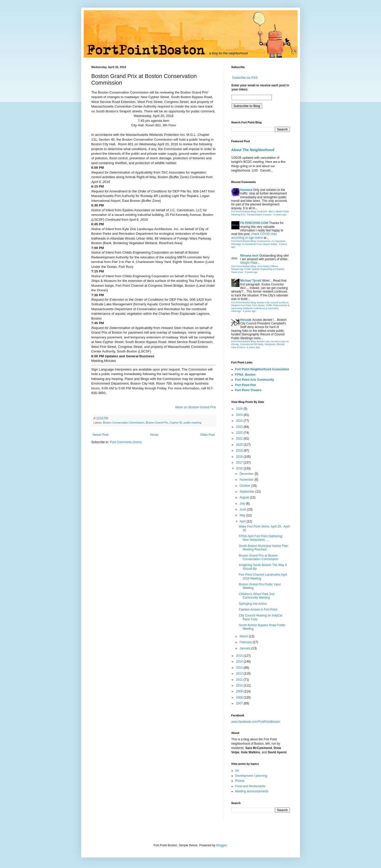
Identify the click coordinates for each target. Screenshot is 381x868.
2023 (240, 427)
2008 (240, 698)
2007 (240, 703)
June (243, 509)
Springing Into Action (253, 604)
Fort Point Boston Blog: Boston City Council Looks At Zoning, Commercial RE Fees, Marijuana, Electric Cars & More (260, 344)
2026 (240, 409)
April (243, 521)
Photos (240, 781)
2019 (240, 451)
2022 (240, 433)
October (245, 486)
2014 (240, 662)
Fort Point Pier (246, 385)
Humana (246, 190)
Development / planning (251, 776)
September (247, 492)
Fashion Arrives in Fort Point (258, 610)
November (247, 480)
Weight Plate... (250, 263)
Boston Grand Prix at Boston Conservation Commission (258, 557)
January (245, 648)
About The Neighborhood (253, 150)
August (245, 497)
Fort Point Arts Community (255, 380)
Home (154, 435)
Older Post (208, 435)
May (243, 515)
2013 (240, 668)
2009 (240, 691)
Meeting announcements (252, 791)
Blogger (222, 845)
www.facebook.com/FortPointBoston (256, 722)
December (247, 474)
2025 (240, 415)
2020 (240, 445)
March (244, 636)
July (243, 504)
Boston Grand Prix (157, 423)
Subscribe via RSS (245, 78)
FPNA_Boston (245, 375)
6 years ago (249, 311)
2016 (240, 468)
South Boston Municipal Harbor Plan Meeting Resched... (263, 548)
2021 (240, 439)
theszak (246, 320)
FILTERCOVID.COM (254, 223)
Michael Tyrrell (251, 281)
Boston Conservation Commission (124, 423)
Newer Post (101, 435)
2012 (240, 674)
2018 (240, 457)
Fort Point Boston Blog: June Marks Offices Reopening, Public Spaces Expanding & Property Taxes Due (258, 269)
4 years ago (280, 214)
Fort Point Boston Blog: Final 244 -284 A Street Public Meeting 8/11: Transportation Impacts (260, 213)
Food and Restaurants (250, 786)
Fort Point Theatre (248, 390)
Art (237, 771)
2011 (240, 680)
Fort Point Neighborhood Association (262, 369)
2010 (240, 686)
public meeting (192, 423)
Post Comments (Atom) (126, 442)
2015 (240, 656)
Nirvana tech (249, 256)
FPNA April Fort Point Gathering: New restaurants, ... (261, 538)
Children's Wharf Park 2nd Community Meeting (257, 596)
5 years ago (251, 272)
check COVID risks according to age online (254, 236)
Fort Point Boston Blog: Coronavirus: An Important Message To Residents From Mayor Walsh (258, 242)
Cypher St (176, 423)
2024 (240, 421)
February (246, 642)
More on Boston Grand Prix (196, 407)
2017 (240, 463)
